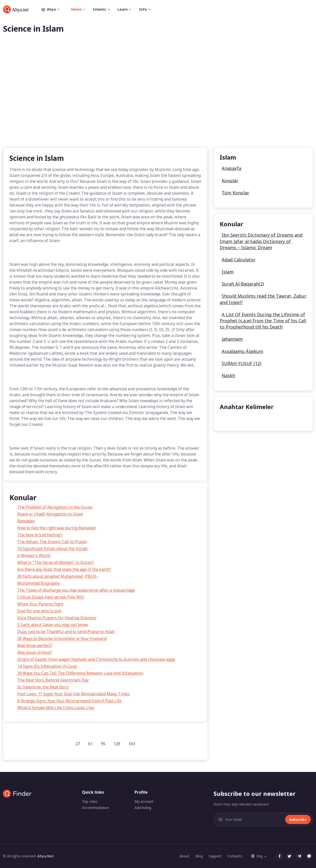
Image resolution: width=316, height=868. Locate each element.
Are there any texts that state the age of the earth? (64, 569)
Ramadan (26, 521)
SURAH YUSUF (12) (241, 363)
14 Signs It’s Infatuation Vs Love (47, 666)
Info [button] (143, 9)
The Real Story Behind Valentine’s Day (53, 680)
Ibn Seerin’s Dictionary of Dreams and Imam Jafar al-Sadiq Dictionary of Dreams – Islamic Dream (261, 241)
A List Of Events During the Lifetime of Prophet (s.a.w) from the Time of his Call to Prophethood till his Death (263, 321)
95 (103, 744)
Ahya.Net (46, 856)
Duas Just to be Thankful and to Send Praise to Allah (66, 632)
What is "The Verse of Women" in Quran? (56, 562)
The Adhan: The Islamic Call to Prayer (52, 542)
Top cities (90, 801)
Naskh (228, 375)
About (184, 856)
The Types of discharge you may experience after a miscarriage (76, 590)
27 (78, 744)
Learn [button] (123, 9)
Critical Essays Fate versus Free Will (50, 597)
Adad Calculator (239, 260)
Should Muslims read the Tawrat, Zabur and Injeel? (263, 299)
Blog (199, 856)
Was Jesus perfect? (35, 645)
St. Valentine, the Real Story (43, 687)
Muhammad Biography (39, 583)
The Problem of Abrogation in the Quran (55, 507)
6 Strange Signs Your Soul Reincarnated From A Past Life (69, 701)
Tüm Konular (235, 193)
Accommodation (95, 808)
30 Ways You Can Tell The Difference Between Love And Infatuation (80, 673)
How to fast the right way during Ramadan (57, 528)
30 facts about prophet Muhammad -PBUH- (58, 576)
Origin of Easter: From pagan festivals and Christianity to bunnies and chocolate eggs (96, 659)
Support (215, 856)
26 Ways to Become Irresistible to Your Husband (62, 639)
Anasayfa (231, 168)
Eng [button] (257, 856)
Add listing (143, 808)
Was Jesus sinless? (35, 652)
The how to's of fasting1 (40, 535)
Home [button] (76, 9)
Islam (228, 272)
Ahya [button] (53, 9)
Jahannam (232, 339)
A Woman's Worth (34, 556)
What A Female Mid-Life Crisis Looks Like (56, 708)
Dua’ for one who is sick (39, 611)
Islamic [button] (99, 9)
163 (132, 744)
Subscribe (298, 819)
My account (144, 801)
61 (90, 744)
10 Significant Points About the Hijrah (52, 549)
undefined (233, 419)
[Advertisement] (158, 98)
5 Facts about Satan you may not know (53, 625)
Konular (230, 181)
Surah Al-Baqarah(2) (243, 284)
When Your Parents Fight (40, 604)
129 (117, 744)
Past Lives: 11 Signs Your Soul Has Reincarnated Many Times (73, 694)
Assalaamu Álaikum (242, 351)
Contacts (235, 856)
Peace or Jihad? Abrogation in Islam (50, 514)
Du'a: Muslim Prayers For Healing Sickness (57, 618)
